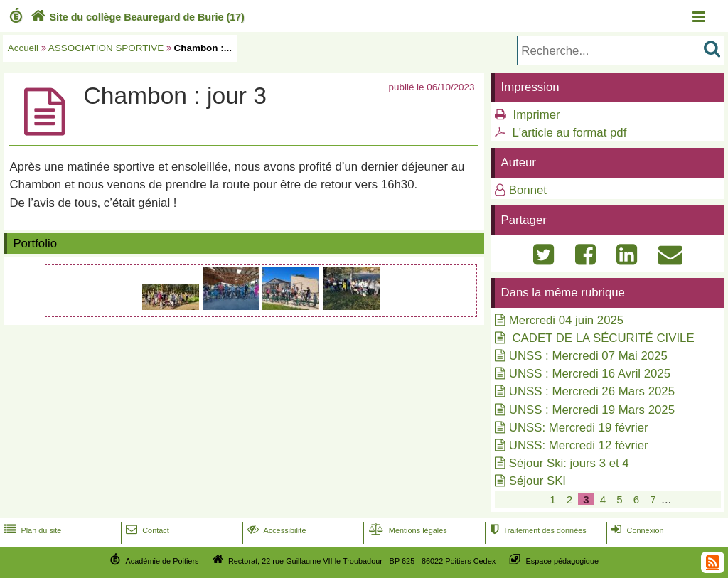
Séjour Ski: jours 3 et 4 (569, 463)
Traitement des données (536, 530)
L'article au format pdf (569, 133)
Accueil (23, 48)
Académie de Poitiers (162, 560)
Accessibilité (275, 530)
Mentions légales (407, 530)
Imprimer (536, 115)
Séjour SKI (537, 481)
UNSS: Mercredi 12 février (579, 445)
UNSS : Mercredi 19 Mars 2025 (592, 410)
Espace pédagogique (563, 560)
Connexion (636, 530)
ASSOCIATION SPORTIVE (106, 48)
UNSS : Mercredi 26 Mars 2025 (592, 391)
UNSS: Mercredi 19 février (579, 428)
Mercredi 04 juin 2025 (566, 320)
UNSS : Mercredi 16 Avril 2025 (590, 374)
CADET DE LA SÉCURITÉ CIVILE (602, 338)
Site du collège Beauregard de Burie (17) (136, 17)
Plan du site (31, 530)
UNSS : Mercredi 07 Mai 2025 (588, 356)
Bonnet (528, 190)
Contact (146, 530)
